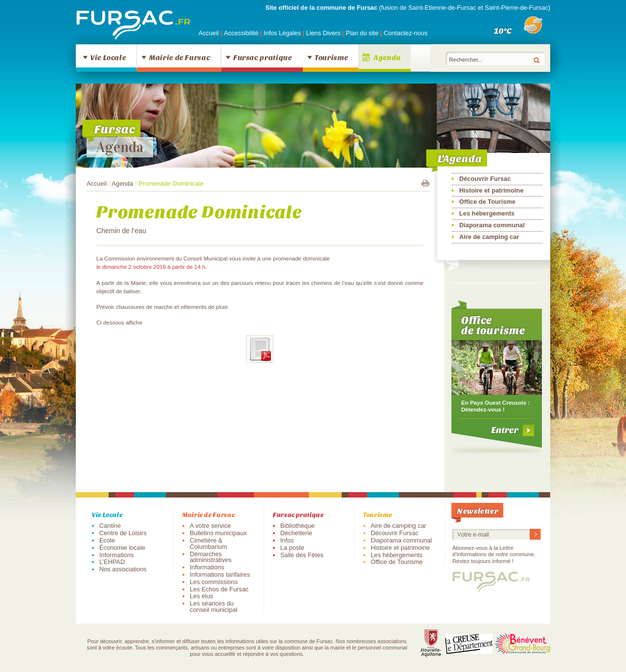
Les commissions (214, 582)
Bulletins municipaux (218, 533)
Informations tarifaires (220, 574)
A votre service (210, 526)
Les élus (201, 596)
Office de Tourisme (487, 202)
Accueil (209, 33)
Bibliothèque (297, 526)
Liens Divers (323, 33)
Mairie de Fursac (179, 57)
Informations (116, 555)
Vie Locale (108, 57)
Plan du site (362, 33)
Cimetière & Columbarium (208, 543)
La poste (292, 548)
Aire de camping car (489, 237)
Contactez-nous (405, 33)
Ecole (107, 540)
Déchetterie (296, 533)
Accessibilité (242, 33)
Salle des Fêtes (302, 555)
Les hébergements (487, 213)
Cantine (110, 526)
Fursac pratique (263, 57)
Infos (287, 540)
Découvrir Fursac (485, 179)
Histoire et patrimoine (492, 190)
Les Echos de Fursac (219, 589)
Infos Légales (283, 33)
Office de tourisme (493, 325)
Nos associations (123, 569)
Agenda (387, 57)
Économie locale (122, 548)
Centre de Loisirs (123, 533)
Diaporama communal (492, 225)
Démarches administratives (211, 557)
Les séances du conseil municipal (213, 607)
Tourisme (331, 57)
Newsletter (478, 510)
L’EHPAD (112, 562)
